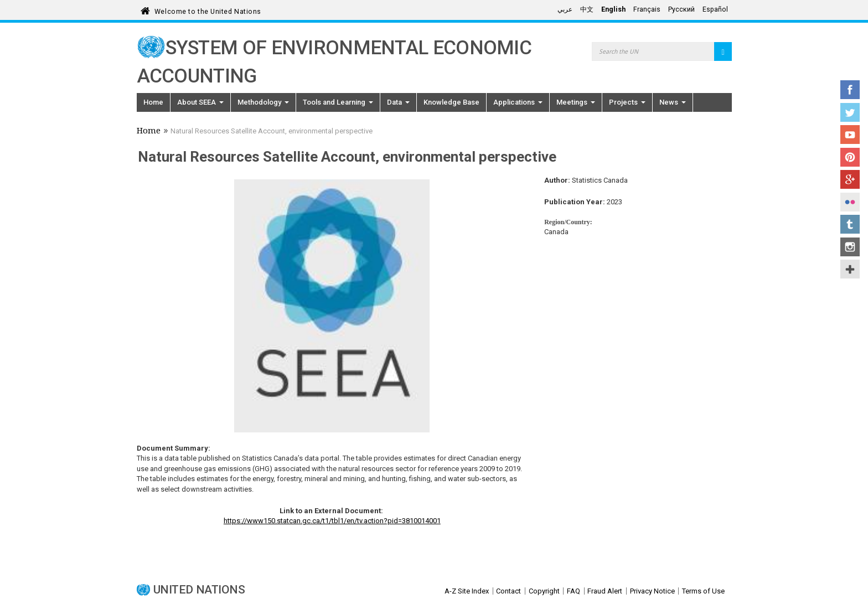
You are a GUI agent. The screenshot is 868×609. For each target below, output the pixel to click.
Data (398, 102)
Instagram (850, 247)
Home (153, 102)
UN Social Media (850, 269)
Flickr (850, 202)
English (613, 9)
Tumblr (850, 224)
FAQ (573, 591)
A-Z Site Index (467, 591)
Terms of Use (703, 591)
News (673, 102)
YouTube (850, 135)
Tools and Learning (338, 102)
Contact (508, 591)
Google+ (850, 179)
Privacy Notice (652, 591)
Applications (518, 102)
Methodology (263, 102)
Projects (627, 102)
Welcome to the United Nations (208, 10)
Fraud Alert (605, 591)
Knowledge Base (451, 102)
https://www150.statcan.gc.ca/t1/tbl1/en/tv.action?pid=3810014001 (332, 521)
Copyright (544, 591)
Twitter (850, 112)
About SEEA (200, 102)
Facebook (850, 90)
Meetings (576, 102)
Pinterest (850, 157)
